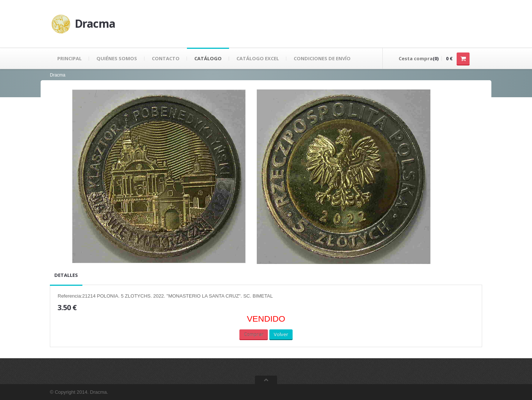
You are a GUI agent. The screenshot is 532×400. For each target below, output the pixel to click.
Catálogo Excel (258, 58)
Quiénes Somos (117, 58)
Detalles (66, 275)
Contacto (166, 58)
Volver (281, 334)
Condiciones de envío (322, 58)
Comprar (254, 334)
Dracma (58, 75)
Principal (69, 58)
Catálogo (208, 58)
